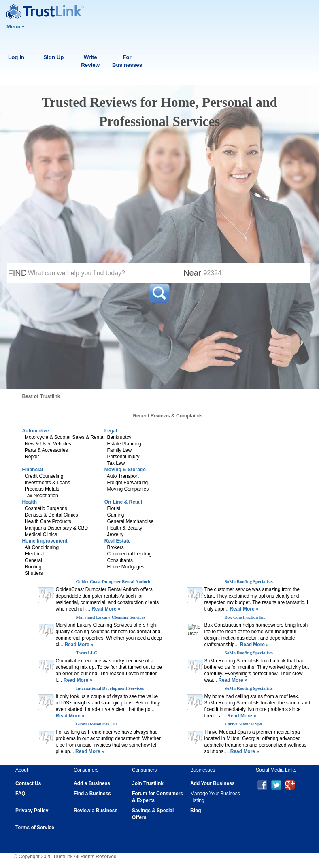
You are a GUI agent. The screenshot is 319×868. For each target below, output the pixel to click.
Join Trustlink (148, 783)
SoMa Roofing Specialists (249, 581)
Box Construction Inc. (246, 617)
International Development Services (110, 688)
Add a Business (92, 783)
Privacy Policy (32, 811)
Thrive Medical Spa (244, 724)
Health (29, 502)
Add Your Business (213, 783)
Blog (196, 811)
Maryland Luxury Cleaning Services (110, 617)
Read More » (105, 609)
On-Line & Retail (123, 502)
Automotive (35, 431)
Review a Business (96, 811)
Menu (16, 27)
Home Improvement (45, 541)
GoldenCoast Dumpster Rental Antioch (113, 581)
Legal (111, 431)
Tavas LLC (86, 653)
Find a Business (92, 794)
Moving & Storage (125, 470)
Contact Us (28, 783)
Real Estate (118, 541)
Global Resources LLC (97, 724)
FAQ (20, 794)
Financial (32, 470)
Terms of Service (35, 828)
